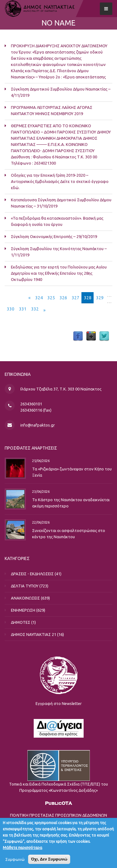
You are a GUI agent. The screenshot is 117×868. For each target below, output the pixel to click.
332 (35, 309)
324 (39, 298)
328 (88, 298)
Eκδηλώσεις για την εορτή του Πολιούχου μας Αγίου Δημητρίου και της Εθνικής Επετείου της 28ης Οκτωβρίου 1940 (59, 273)
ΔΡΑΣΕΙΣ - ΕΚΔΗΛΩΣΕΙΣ (32, 574)
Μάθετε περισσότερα (22, 850)
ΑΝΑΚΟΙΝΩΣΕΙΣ (25, 598)
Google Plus (91, 336)
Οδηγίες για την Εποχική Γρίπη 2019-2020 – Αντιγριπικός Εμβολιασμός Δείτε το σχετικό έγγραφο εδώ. (60, 181)
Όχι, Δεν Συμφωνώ (49, 862)
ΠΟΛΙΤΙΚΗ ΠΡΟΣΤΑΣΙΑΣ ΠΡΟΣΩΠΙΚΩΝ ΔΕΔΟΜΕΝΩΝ (58, 815)
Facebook (78, 336)
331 (23, 309)
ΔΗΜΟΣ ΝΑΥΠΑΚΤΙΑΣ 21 (34, 634)
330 (11, 309)
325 (51, 298)
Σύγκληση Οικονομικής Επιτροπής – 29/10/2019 (54, 236)
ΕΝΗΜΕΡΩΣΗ (23, 610)
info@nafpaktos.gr (38, 425)
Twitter (104, 336)
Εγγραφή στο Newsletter (59, 703)
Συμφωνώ (15, 862)
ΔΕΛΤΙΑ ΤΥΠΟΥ (25, 586)
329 (100, 298)
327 (76, 298)
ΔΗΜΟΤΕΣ (21, 622)
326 (63, 298)
